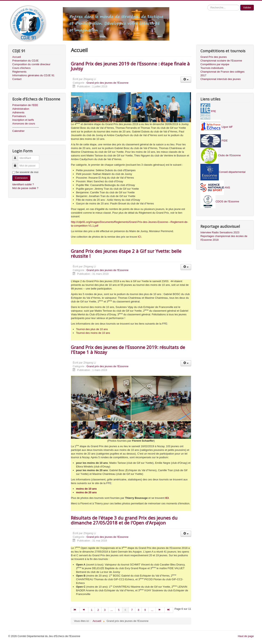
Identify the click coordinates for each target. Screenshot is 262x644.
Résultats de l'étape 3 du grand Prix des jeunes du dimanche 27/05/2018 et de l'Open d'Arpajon (124, 520)
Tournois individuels (212, 68)
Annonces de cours (24, 124)
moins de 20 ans (86, 492)
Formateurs (19, 116)
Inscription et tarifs (23, 120)
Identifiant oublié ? (23, 184)
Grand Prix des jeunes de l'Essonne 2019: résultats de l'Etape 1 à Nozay (128, 350)
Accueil (17, 57)
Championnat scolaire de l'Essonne (221, 61)
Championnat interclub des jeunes (221, 79)
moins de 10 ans (86, 489)
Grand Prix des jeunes (214, 57)
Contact (17, 79)
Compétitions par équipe (215, 64)
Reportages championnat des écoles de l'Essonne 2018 (224, 238)
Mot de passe (17, 164)
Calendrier (18, 131)
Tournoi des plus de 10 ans (92, 329)
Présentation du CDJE (25, 61)
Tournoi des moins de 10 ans (93, 333)
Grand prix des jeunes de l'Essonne (108, 83)
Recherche (207, 5)
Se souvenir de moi (27, 172)
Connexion (21, 178)
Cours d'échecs (21, 68)
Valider (247, 7)
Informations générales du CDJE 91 (33, 75)
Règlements (19, 72)
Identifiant (17, 156)
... (112, 610)
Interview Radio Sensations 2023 (220, 232)
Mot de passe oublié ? (25, 188)
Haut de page (246, 636)
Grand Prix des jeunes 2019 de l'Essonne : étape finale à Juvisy (130, 66)
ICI (139, 237)
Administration (21, 109)
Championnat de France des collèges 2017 (222, 74)
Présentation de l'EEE (25, 105)
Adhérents (18, 112)
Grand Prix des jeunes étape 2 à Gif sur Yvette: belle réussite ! (126, 253)
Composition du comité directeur (31, 64)
